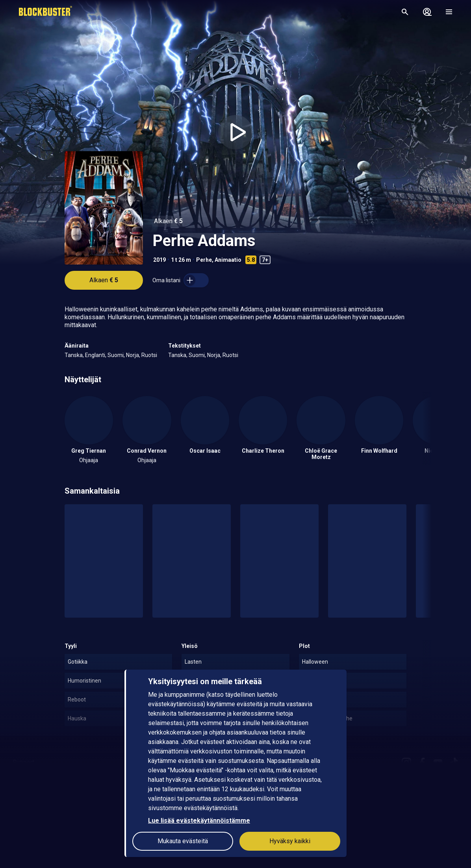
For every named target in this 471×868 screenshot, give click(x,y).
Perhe (204, 260)
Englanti (95, 355)
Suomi (116, 355)
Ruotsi (149, 355)
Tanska (74, 355)
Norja (133, 355)
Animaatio (228, 260)
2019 (159, 260)
